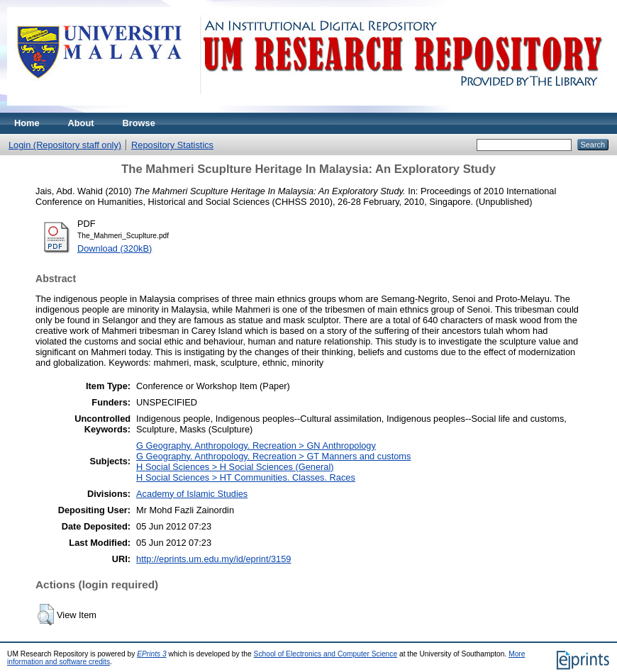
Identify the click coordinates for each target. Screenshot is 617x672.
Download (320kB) (115, 248)
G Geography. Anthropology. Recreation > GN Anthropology (256, 446)
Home (27, 123)
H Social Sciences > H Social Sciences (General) (235, 467)
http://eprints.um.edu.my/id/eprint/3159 (213, 559)
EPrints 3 (152, 654)
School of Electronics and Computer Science (326, 654)
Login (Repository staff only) (65, 145)
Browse (139, 123)
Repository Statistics (172, 145)
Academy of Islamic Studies (192, 494)
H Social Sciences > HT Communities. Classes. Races (246, 477)
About (81, 123)
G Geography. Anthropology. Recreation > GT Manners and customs (273, 456)
